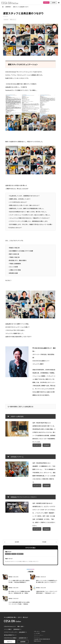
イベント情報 (7, 629)
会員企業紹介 (22, 632)
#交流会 (31, 561)
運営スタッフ (13, 19)
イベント (14, 554)
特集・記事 (20, 626)
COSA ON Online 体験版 (10, 638)
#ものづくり (13, 561)
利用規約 (43, 631)
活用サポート (20, 554)
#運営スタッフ (25, 561)
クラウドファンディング (10, 632)
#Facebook (7, 561)
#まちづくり (36, 561)
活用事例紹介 (17, 629)
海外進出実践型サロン (10, 635)
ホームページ (37, 445)
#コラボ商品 (19, 561)
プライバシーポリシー (39, 635)
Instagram (47, 445)
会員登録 (54, 3)
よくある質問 (37, 633)
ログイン (46, 3)
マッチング (5, 16)
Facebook (6, 19)
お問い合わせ (37, 631)
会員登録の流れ (23, 638)
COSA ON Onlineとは (9, 626)
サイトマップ (37, 637)
